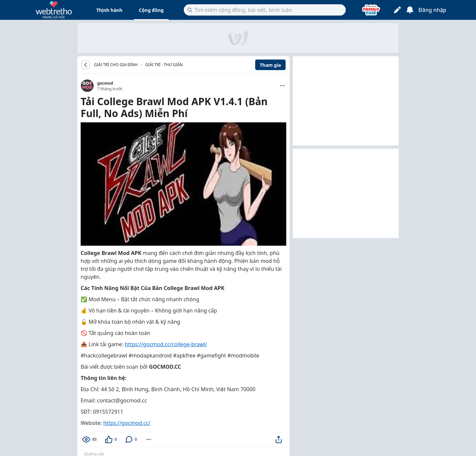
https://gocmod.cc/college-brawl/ (166, 344)
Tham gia (270, 65)
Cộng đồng (151, 10)
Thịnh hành (109, 10)
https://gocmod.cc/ (127, 423)
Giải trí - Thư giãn (164, 65)
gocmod (105, 83)
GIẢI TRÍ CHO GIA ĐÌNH (116, 65)
